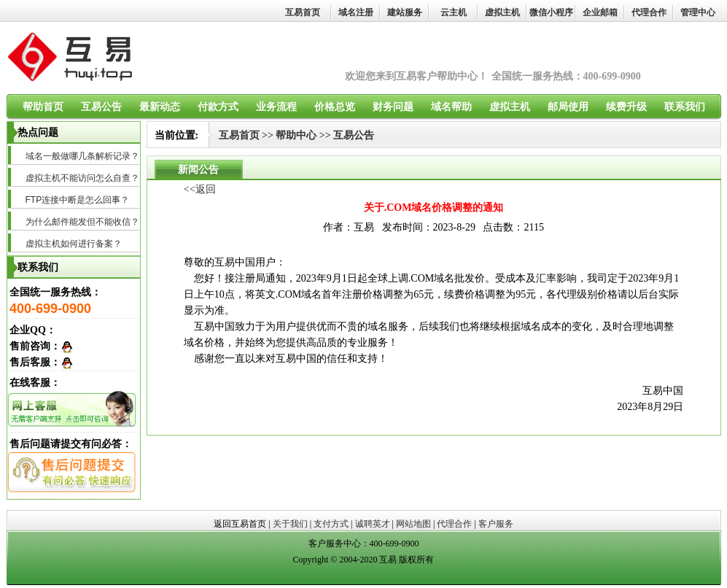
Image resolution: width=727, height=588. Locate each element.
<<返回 (200, 189)
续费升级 (626, 107)
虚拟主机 (502, 12)
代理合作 (649, 12)
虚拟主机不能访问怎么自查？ (82, 178)
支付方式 (331, 524)
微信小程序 (551, 12)
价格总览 (335, 107)
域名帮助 (451, 107)
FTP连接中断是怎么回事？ (78, 200)
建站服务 (405, 12)
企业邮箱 (600, 12)
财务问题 (393, 107)
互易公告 (101, 107)
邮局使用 (568, 107)
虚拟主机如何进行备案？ (74, 244)
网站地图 (413, 524)
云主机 (454, 12)
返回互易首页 (240, 524)
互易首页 (303, 12)
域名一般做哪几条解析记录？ (82, 156)
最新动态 (160, 107)
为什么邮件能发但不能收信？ (82, 222)
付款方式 (218, 107)
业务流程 (276, 107)
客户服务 (496, 524)
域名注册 (356, 12)
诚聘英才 (373, 524)
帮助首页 (43, 107)
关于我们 (290, 524)
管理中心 (698, 12)
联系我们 (685, 107)
